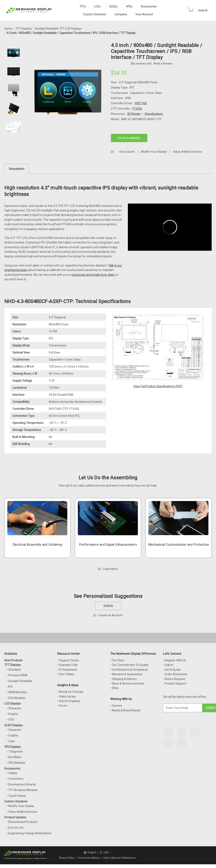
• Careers (116, 706)
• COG (10, 719)
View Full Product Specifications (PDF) (158, 386)
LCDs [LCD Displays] (97, 6)
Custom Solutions (95, 14)
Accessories (149, 6)
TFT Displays (13, 665)
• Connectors (15, 779)
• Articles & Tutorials (70, 692)
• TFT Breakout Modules (22, 790)
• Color (11, 741)
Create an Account (110, 615)
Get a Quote (127, 152)
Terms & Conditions (89, 858)
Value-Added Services (187, 152)
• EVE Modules (16, 698)
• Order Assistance (175, 674)
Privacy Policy (67, 858)
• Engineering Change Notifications (29, 833)
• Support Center (68, 660)
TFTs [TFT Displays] (83, 6)
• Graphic (12, 714)
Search (203, 10)
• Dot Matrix (14, 757)
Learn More (110, 569)
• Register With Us (175, 660)
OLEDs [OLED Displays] (113, 6)
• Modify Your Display (20, 806)
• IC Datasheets (67, 670)
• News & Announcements (127, 683)
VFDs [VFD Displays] (129, 6)
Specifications (154, 114)
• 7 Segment (15, 752)
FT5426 (137, 109)
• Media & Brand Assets (125, 710)
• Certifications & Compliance (129, 670)
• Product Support (175, 683)
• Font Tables (66, 674)
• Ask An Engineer (69, 701)
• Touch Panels (16, 796)
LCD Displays (13, 704)
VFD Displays (13, 747)
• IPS (10, 687)
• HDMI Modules (17, 692)
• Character (14, 708)
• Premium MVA (17, 675)
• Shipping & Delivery (124, 679)
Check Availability (129, 138)
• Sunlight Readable (19, 681)
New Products (13, 660)
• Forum (62, 706)
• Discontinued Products (22, 822)
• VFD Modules (16, 763)
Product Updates (15, 817)
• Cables (12, 773)
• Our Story (117, 660)
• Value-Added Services (22, 812)
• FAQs (115, 688)
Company (121, 14)
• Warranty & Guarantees (126, 674)
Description (17, 169)
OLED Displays (14, 725)
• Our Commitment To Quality (129, 665)
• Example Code (68, 665)
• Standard (14, 670)
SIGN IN (108, 606)
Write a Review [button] (163, 64)
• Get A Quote (172, 670)
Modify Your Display (154, 152)
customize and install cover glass (93, 275)
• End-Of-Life (15, 828)
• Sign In (168, 665)
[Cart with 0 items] (191, 10)
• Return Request (174, 679)
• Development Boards (21, 784)
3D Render (134, 114)
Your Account (144, 14)
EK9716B (141, 103)
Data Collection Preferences (119, 858)
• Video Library (67, 697)
